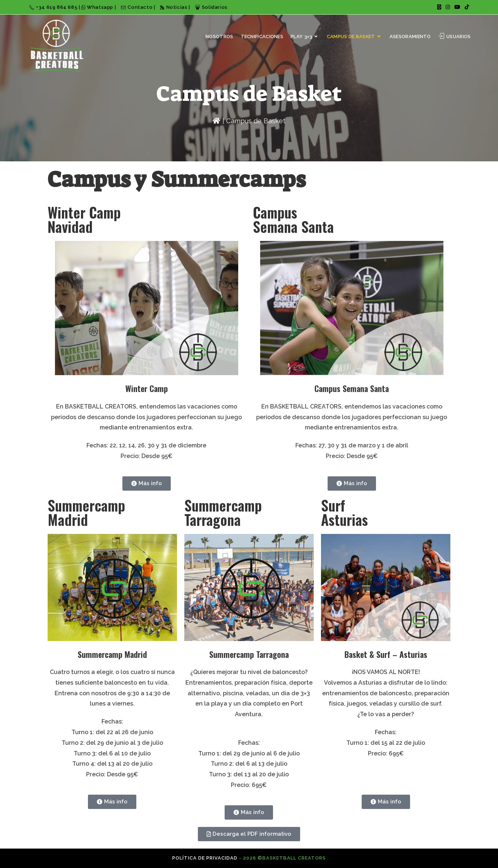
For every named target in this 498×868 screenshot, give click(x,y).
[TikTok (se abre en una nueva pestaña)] (466, 7)
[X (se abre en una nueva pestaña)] (439, 7)
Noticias (174, 7)
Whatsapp (98, 7)
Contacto (137, 7)
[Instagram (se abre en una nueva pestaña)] (448, 7)
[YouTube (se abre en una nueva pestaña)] (457, 7)
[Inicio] (216, 121)
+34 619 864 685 (54, 7)
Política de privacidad (205, 858)
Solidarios (211, 7)
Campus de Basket (256, 121)
